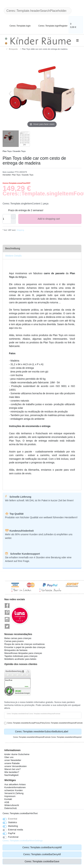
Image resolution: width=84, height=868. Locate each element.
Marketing (13, 826)
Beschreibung (13, 248)
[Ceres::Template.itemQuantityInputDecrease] (13, 221)
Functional (13, 837)
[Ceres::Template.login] (17, 24)
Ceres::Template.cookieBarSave (42, 861)
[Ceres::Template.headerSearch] (77, 11)
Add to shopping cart (58, 219)
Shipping (20, 230)
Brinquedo (13, 49)
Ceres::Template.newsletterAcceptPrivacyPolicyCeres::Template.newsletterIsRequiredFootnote (45, 723)
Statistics (13, 822)
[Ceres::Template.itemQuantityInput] (7, 219)
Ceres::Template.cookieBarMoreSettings (23, 841)
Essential (13, 819)
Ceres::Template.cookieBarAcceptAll (42, 847)
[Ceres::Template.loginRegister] (51, 24)
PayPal (12, 833)
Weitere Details (13, 256)
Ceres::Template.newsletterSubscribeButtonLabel (47, 732)
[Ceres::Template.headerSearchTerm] (38, 11)
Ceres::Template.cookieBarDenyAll (42, 854)
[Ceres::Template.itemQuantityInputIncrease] (13, 217)
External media (16, 830)
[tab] (42, 248)
